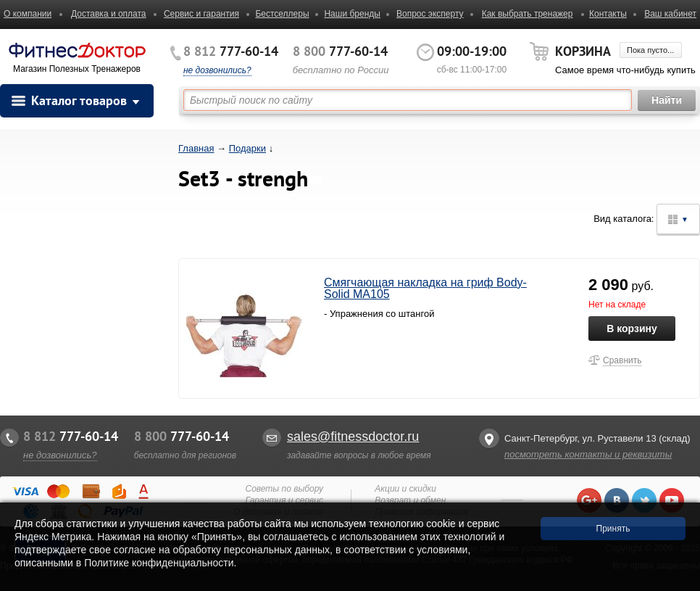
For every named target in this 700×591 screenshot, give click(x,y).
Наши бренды (352, 14)
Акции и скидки (405, 489)
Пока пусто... (650, 50)
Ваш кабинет (670, 14)
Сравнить (622, 360)
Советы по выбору (284, 489)
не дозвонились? (217, 70)
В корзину (632, 328)
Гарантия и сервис (284, 500)
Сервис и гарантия (201, 14)
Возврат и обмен (410, 500)
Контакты (608, 14)
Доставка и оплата (109, 14)
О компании (28, 14)
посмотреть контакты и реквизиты (588, 454)
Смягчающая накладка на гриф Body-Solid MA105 (425, 288)
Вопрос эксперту (430, 14)
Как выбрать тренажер (528, 14)
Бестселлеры (282, 14)
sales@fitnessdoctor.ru (353, 437)
